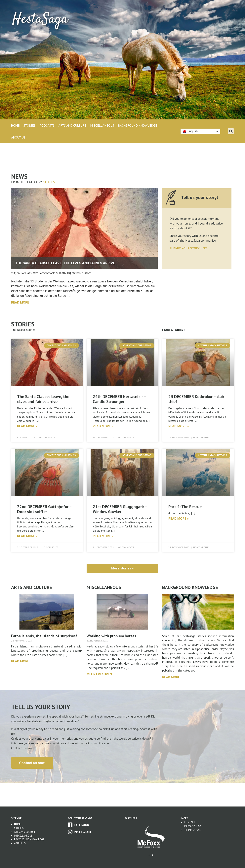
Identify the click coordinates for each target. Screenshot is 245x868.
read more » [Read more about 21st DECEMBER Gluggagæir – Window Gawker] (103, 536)
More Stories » (174, 330)
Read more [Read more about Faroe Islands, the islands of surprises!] (20, 661)
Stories (49, 182)
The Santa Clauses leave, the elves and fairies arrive (43, 399)
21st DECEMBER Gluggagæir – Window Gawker (120, 509)
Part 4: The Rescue (185, 507)
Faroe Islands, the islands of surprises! (44, 636)
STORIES (29, 125)
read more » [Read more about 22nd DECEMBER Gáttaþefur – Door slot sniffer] (27, 536)
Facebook (82, 825)
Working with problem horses (111, 636)
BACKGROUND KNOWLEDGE (138, 125)
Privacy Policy (193, 826)
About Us (18, 137)
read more (20, 302)
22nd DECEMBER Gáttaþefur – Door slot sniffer (44, 509)
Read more (171, 677)
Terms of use (193, 830)
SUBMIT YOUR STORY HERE (188, 248)
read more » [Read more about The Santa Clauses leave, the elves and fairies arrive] (27, 426)
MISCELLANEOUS (102, 125)
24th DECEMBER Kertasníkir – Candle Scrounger (119, 399)
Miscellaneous (23, 836)
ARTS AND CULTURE (72, 125)
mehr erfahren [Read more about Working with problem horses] (99, 674)
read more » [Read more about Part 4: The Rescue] (179, 519)
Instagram (82, 832)
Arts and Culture (25, 832)
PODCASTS (47, 125)
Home (15, 125)
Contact (190, 822)
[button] (231, 131)
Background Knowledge (29, 839)
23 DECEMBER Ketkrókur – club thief (196, 399)
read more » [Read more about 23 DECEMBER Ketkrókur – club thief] (179, 426)
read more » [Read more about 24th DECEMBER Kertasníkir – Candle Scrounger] (103, 426)
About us (20, 843)
